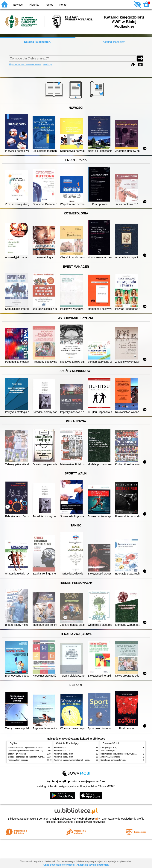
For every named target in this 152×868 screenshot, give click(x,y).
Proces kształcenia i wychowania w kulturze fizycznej (30, 748)
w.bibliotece (88, 819)
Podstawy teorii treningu (18, 760)
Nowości (18, 5)
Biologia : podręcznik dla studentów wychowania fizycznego (33, 757)
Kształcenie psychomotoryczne (113, 760)
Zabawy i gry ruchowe (17, 754)
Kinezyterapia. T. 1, (62, 748)
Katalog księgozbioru (38, 42)
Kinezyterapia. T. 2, (62, 751)
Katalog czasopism (114, 42)
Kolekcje (47, 64)
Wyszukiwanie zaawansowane (25, 64)
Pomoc (49, 5)
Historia (34, 5)
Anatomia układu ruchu (64, 754)
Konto (63, 5)
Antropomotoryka (108, 751)
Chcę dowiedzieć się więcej (59, 865)
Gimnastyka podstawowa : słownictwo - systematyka (30, 751)
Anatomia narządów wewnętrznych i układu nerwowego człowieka (82, 760)
